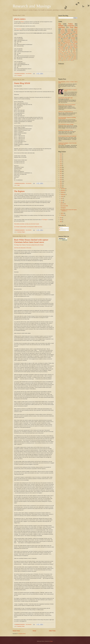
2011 (61, 173)
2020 (61, 156)
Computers (20, 75)
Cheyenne (60, 51)
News (63, 29)
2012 (61, 171)
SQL (66, 60)
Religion (23, 232)
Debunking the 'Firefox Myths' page (65, 98)
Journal (64, 59)
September (63, 195)
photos (75, 54)
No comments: (29, 73)
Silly (60, 24)
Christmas (65, 55)
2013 (61, 170)
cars (71, 54)
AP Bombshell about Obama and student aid (67, 136)
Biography (75, 45)
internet (61, 49)
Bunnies (63, 31)
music (69, 60)
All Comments (62, 230)
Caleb (66, 49)
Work (70, 36)
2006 (61, 183)
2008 (61, 179)
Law (75, 55)
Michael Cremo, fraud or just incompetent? (67, 105)
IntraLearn (74, 53)
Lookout (69, 45)
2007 (61, 181)
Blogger (51, 641)
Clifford (60, 58)
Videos (73, 35)
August (62, 196)
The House (68, 51)
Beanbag (76, 42)
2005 (61, 185)
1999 (61, 222)
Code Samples (62, 50)
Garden (62, 60)
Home (34, 631)
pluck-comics (20, 19)
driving (74, 50)
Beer (59, 60)
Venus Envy (19, 29)
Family (69, 53)
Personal (73, 39)
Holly (72, 55)
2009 (61, 177)
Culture (76, 29)
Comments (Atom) (22, 634)
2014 (61, 168)
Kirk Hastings (67, 40)
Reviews (67, 54)
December (63, 189)
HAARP (60, 59)
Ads (76, 32)
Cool (69, 55)
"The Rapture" (45, 220)
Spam (18, 185)
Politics (23, 626)
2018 (61, 160)
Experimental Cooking (62, 53)
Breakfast (63, 32)
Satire (74, 40)
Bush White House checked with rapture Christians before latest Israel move (31, 241)
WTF (69, 50)
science (76, 31)
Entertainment (68, 42)
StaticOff (76, 47)
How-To (60, 40)
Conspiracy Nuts (67, 41)
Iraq (59, 54)
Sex (59, 39)
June (62, 200)
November (63, 191)
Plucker (22, 22)
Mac (59, 45)
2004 (61, 187)
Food (67, 37)
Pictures (73, 37)
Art (75, 49)
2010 (61, 175)
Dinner (60, 41)
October (63, 193)
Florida (75, 58)
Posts (61, 228)
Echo (62, 42)
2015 (61, 166)
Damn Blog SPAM (22, 83)
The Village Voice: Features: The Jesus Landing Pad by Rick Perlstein (29, 245)
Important (62, 46)
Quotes (69, 29)
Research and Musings (32, 6)
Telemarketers (69, 56)
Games (71, 49)
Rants (64, 45)
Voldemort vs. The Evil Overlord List (66, 112)
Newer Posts (16, 631)
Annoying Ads (62, 36)
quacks (69, 31)
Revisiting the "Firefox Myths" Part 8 (66, 130)
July (62, 198)
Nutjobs (68, 33)
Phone (63, 54)
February (63, 215)
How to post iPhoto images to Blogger (66, 124)
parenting (74, 59)
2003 (61, 218)
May (62, 202)
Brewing (60, 55)
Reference (70, 32)
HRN (71, 47)
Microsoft (65, 39)
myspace (69, 59)
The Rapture (19, 191)
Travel (74, 51)
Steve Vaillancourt (62, 56)
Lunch (62, 33)
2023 (61, 154)
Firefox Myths (73, 46)
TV (67, 46)
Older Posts (52, 631)
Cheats (75, 56)
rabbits (72, 60)
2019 (61, 158)
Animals (67, 47)
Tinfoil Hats (61, 47)
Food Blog (74, 27)
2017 (61, 162)
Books (66, 35)
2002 (61, 220)
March (62, 213)
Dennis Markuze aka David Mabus (68, 44)
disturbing (19, 232)
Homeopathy (75, 41)
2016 (61, 164)
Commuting (65, 58)
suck (62, 37)
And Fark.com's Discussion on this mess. (23, 248)
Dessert (70, 58)
